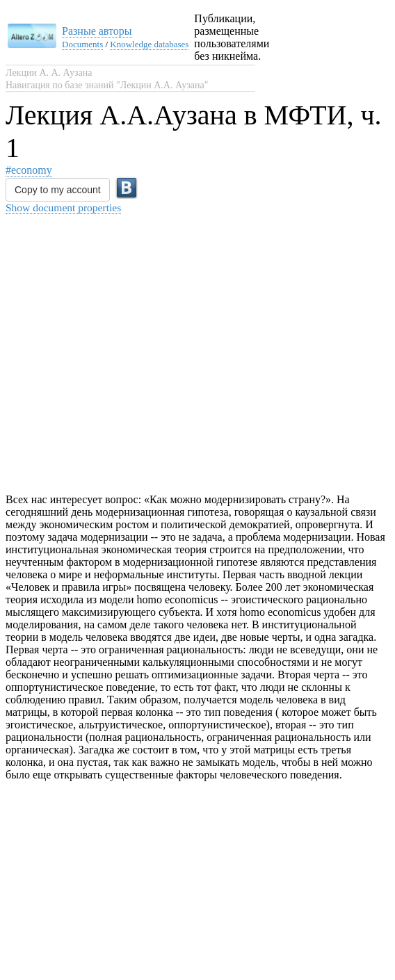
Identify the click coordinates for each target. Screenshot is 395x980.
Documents (82, 44)
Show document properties (63, 207)
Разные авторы (97, 31)
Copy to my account (58, 190)
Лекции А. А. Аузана (49, 73)
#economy (29, 170)
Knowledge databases (149, 44)
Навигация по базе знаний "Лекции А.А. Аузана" (107, 85)
